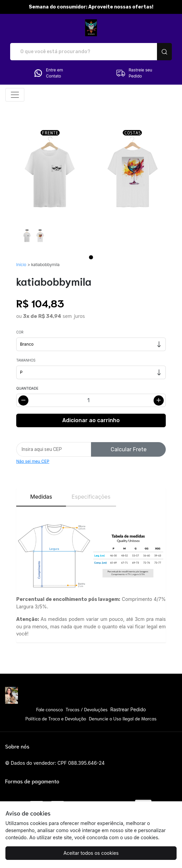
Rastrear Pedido (128, 709)
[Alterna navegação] (15, 95)
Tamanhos (26, 360)
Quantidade (27, 388)
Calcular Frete (129, 449)
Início (21, 265)
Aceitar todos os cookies (91, 853)
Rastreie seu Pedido (134, 73)
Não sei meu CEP (33, 461)
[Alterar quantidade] (91, 400)
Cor (20, 332)
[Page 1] (91, 257)
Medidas (41, 497)
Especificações (91, 497)
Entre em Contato (48, 73)
